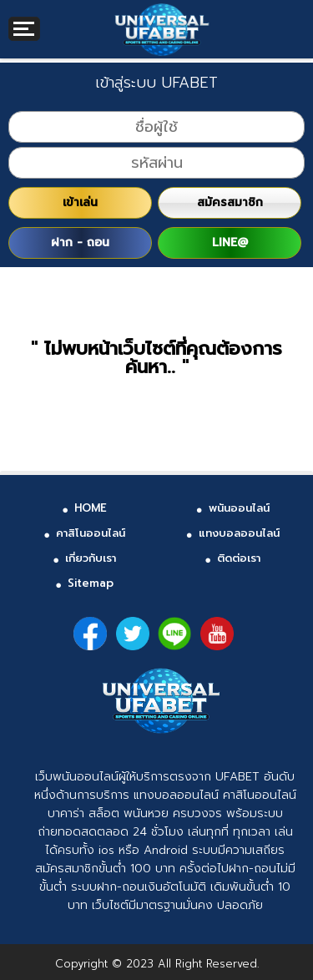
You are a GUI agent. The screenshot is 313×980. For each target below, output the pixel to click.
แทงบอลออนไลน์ (239, 533)
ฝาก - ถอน (80, 242)
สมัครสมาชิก (230, 202)
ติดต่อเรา (239, 558)
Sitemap (91, 583)
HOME (91, 508)
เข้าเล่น (80, 202)
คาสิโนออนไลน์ (91, 533)
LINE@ (230, 242)
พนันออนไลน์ (239, 508)
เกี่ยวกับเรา (91, 558)
